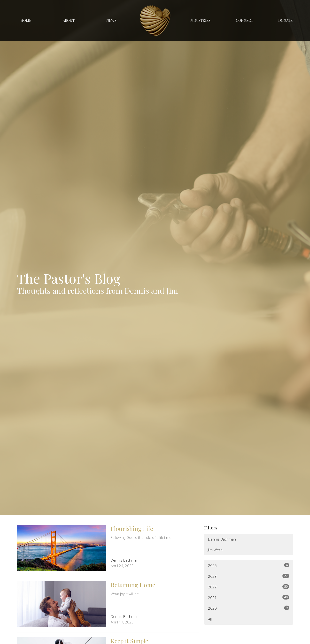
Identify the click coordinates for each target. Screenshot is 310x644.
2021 (249, 597)
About (69, 20)
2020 (249, 608)
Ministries (200, 20)
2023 (249, 576)
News (111, 20)
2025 (249, 565)
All (210, 619)
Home (26, 20)
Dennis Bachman (222, 539)
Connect (244, 20)
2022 (249, 587)
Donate (285, 20)
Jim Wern (215, 550)
